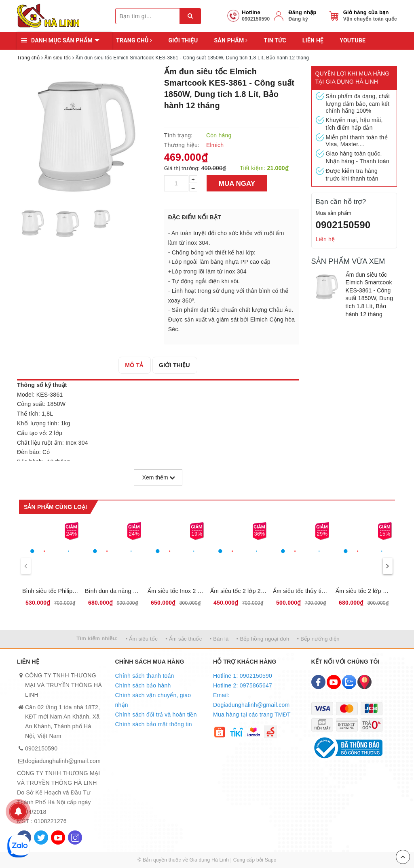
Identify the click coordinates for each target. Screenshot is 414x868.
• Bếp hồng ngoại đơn (263, 639)
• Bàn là (219, 639)
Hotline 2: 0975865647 (243, 685)
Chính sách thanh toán (145, 676)
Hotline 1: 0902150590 (243, 676)
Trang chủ (134, 40)
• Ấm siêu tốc (142, 639)
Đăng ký (298, 19)
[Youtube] (58, 838)
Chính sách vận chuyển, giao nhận (153, 700)
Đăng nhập (302, 12)
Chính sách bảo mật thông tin (154, 724)
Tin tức (275, 40)
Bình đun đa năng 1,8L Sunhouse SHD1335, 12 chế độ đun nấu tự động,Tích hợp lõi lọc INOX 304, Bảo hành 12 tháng (113, 591)
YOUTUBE (353, 40)
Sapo (271, 860)
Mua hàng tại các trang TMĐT (252, 715)
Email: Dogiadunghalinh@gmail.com (251, 700)
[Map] (364, 682)
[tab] (134, 365)
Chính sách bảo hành (143, 685)
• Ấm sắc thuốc (184, 639)
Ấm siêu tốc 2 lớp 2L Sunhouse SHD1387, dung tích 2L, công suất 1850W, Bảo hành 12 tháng (238, 591)
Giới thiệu (183, 40)
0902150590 (343, 225)
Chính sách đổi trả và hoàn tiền (156, 715)
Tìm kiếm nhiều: (97, 638)
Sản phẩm (231, 40)
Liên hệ (313, 40)
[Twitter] (41, 838)
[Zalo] (349, 682)
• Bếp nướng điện (318, 639)
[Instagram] (75, 838)
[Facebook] (318, 682)
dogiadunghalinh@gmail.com (63, 761)
